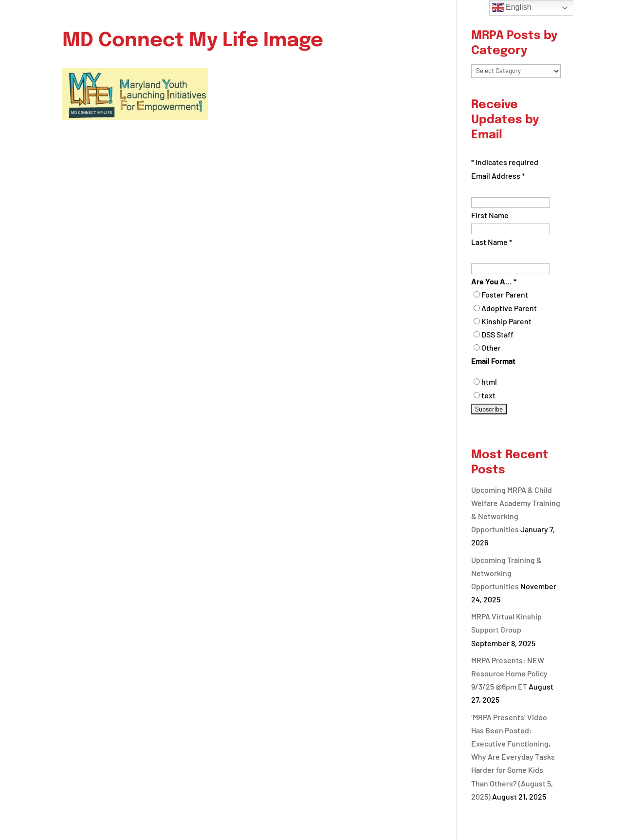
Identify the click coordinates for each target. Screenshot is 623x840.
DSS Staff (497, 334)
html (489, 382)
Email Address (498, 176)
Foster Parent (505, 294)
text (488, 395)
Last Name (492, 242)
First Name (490, 215)
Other (491, 347)
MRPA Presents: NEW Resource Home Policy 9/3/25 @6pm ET (509, 673)
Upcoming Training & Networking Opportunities (506, 573)
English (512, 8)
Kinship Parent (506, 321)
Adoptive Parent (509, 308)
